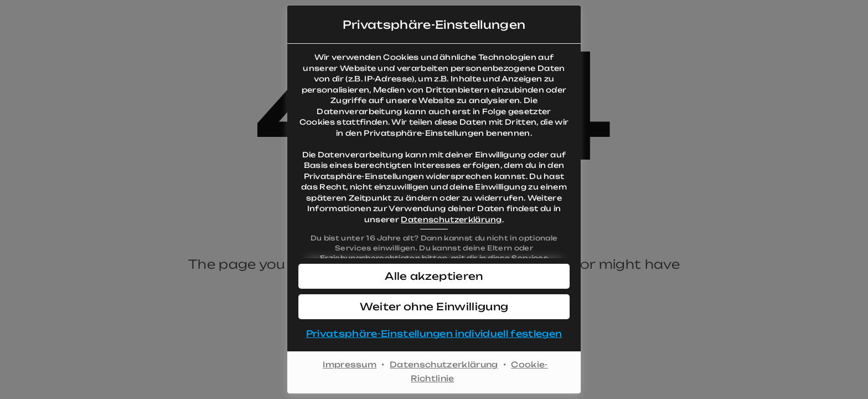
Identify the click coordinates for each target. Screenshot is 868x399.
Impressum (350, 364)
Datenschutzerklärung (451, 219)
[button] (434, 276)
